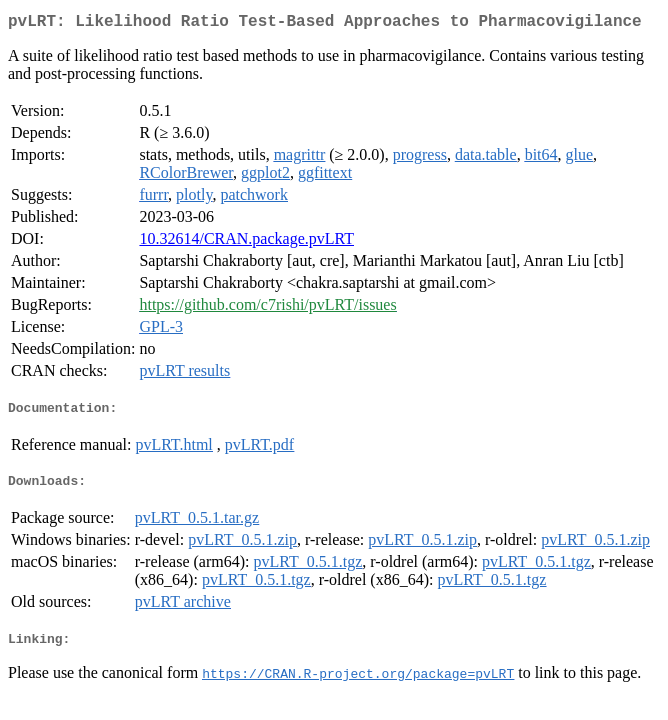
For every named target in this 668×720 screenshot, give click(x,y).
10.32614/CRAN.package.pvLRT (246, 242)
